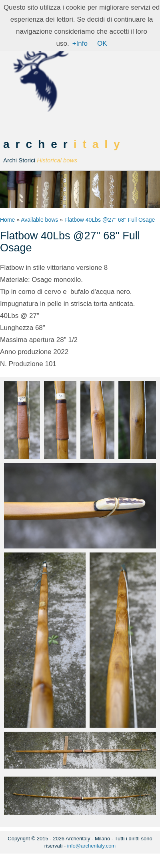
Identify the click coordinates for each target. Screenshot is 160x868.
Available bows (39, 220)
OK (102, 44)
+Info (80, 44)
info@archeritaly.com (91, 846)
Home (7, 220)
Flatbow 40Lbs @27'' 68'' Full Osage (110, 220)
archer (65, 151)
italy (100, 144)
